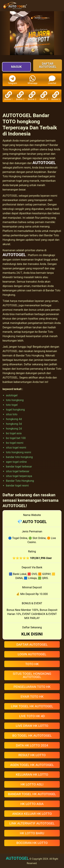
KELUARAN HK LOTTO (32, 775)
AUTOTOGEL (44, 163)
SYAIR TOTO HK (32, 697)
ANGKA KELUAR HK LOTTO (32, 814)
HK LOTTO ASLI (32, 784)
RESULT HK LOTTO (32, 755)
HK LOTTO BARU (32, 833)
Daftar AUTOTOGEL (48, 65)
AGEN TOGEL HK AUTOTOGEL (32, 765)
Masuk (16, 67)
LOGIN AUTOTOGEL (32, 654)
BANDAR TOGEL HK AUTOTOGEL (32, 794)
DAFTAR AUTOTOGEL (32, 645)
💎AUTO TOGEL (32, 522)
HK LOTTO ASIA (32, 804)
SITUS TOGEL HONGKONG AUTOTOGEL (32, 675)
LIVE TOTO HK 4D (32, 716)
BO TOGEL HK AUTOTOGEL (32, 736)
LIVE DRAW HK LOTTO (32, 726)
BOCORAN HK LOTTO (32, 843)
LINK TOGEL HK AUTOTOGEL (32, 706)
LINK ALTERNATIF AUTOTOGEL (32, 823)
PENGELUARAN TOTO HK (32, 687)
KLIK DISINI (32, 634)
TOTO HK (32, 664)
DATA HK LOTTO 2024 (32, 745)
